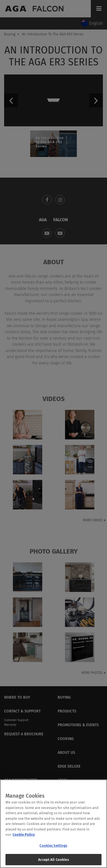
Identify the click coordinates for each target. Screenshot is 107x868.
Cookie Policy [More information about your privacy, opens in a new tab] (24, 838)
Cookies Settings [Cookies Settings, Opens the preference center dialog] (53, 849)
